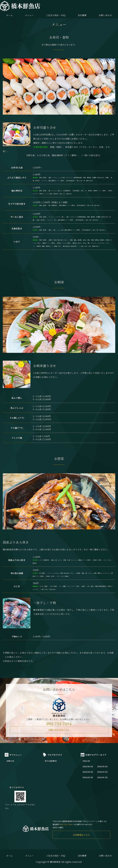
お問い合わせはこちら (59, 730)
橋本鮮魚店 (55, 862)
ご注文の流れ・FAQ (56, 15)
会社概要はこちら (81, 835)
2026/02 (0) (88, 777)
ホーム (9, 15)
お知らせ (10, 761)
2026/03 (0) (102, 772)
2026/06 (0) (88, 766)
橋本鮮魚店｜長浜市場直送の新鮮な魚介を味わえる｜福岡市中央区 (20, 6)
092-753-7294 (59, 724)
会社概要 (82, 15)
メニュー (29, 15)
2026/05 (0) (102, 766)
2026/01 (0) (102, 777)
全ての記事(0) (51, 761)
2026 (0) (86, 761)
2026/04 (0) (88, 772)
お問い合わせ (105, 15)
